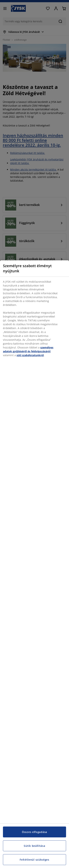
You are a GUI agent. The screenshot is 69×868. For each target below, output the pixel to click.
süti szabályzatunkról (30, 355)
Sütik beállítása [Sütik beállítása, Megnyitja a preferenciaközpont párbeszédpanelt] (34, 846)
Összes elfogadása (34, 832)
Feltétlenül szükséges (34, 860)
